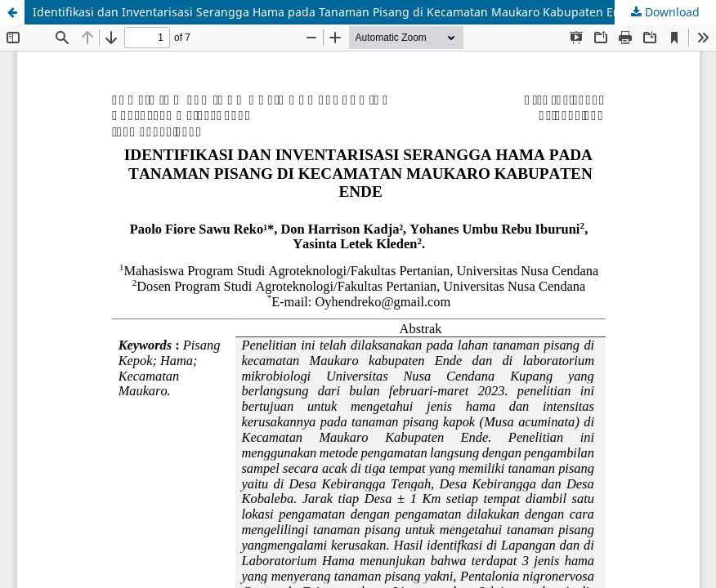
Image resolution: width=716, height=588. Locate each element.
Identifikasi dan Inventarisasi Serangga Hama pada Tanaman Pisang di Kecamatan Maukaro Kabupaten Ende (333, 12)
